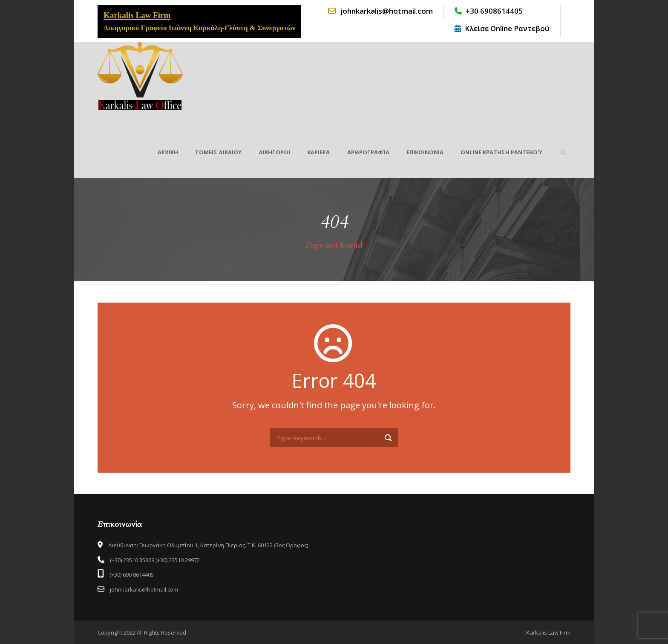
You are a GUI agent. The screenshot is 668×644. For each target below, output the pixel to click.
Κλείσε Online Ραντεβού (502, 28)
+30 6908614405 (489, 11)
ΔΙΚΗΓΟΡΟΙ (274, 152)
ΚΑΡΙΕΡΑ (318, 152)
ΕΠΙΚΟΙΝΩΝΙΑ (425, 152)
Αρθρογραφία (368, 152)
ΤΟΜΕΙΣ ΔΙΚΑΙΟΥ (218, 152)
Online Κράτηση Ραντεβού (501, 152)
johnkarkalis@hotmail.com (380, 11)
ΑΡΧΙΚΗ (168, 152)
